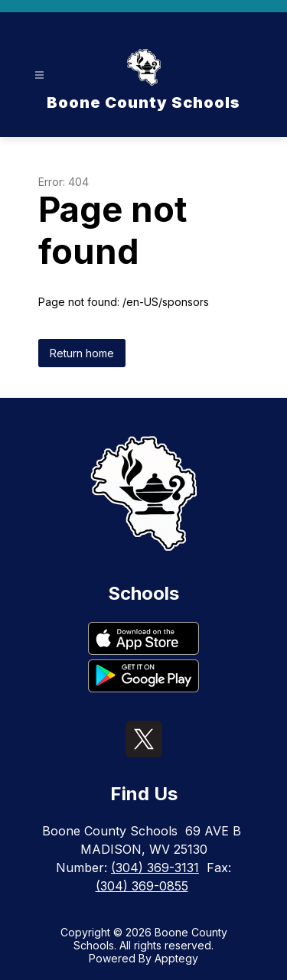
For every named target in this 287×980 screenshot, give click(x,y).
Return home (82, 353)
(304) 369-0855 (142, 886)
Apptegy (176, 958)
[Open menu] (39, 75)
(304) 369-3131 (155, 868)
